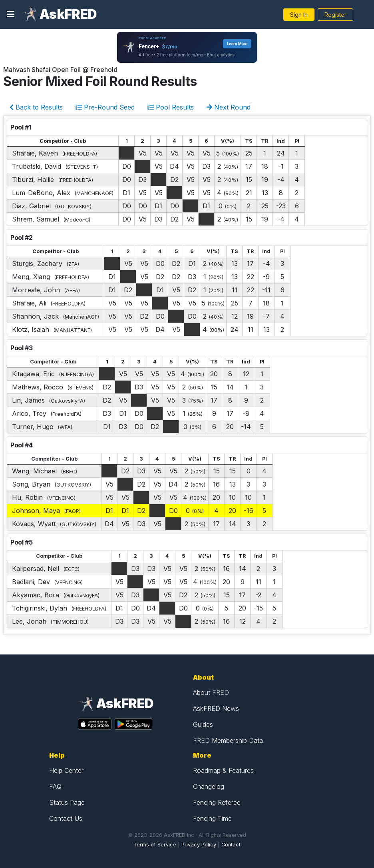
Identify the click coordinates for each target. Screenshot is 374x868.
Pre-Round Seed (105, 107)
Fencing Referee (217, 802)
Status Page (67, 802)
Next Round (229, 107)
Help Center (66, 770)
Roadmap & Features (223, 770)
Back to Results (36, 107)
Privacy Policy (199, 845)
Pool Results (171, 107)
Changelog (209, 786)
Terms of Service (155, 845)
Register (335, 15)
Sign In (299, 15)
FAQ (55, 786)
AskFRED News (216, 708)
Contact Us (66, 818)
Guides (203, 724)
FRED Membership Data (228, 740)
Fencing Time (212, 818)
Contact (231, 845)
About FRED (211, 692)
